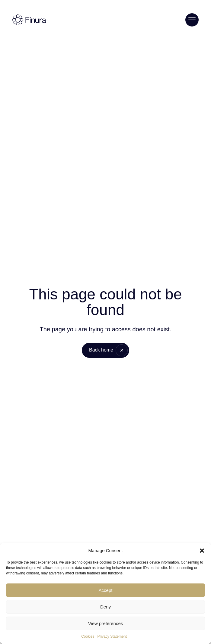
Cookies (88, 636)
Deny (105, 607)
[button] (202, 551)
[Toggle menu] (192, 20)
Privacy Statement (112, 636)
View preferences (106, 623)
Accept (106, 590)
